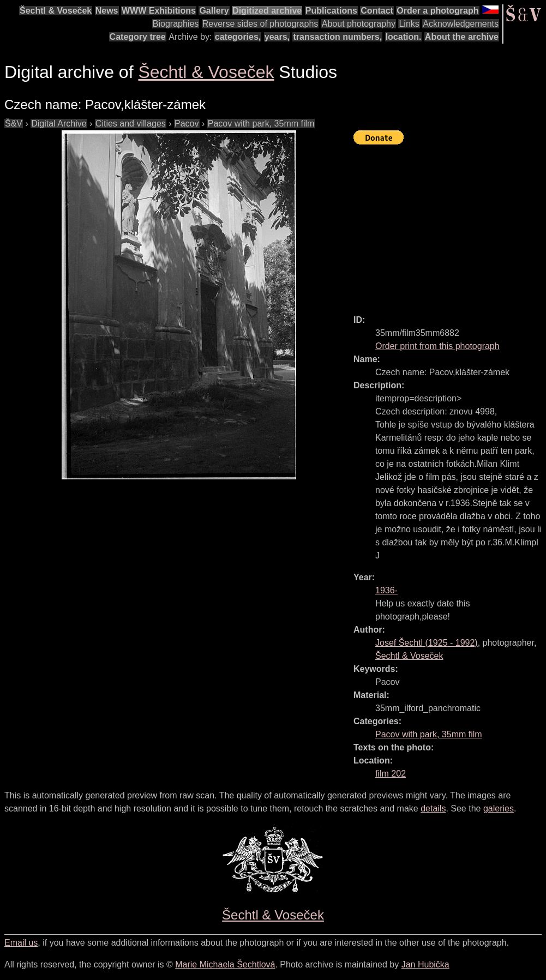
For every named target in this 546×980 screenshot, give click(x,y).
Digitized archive (267, 11)
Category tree (138, 37)
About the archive (462, 37)
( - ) (427, 643)
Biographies (176, 24)
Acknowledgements (461, 24)
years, (277, 37)
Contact (377, 11)
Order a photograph (437, 11)
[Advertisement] (450, 225)
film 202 (391, 774)
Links (409, 24)
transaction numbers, (337, 37)
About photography (359, 24)
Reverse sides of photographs (260, 24)
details (433, 808)
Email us (21, 943)
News (107, 11)
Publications (331, 11)
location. (404, 37)
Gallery (214, 11)
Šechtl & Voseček (56, 11)
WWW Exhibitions (159, 11)
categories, (238, 37)
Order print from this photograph (437, 346)
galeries (499, 808)
